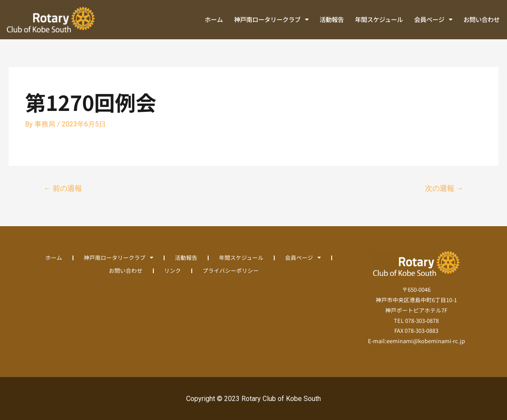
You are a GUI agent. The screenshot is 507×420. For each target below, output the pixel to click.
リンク (173, 270)
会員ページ (433, 19)
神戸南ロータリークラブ (271, 19)
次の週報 (444, 188)
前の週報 (63, 188)
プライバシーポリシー (231, 270)
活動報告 (332, 19)
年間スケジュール (379, 19)
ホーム (214, 19)
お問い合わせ (482, 19)
